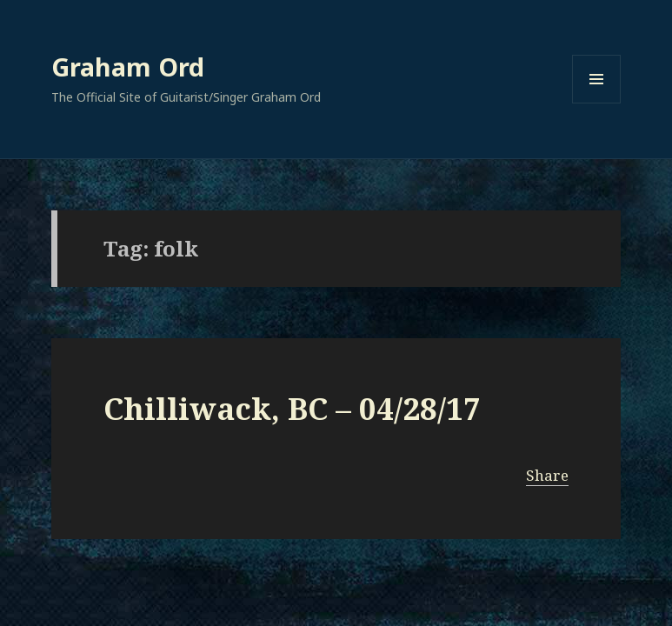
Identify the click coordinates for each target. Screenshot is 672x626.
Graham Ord (128, 67)
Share (547, 475)
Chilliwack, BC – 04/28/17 (292, 408)
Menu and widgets (597, 103)
